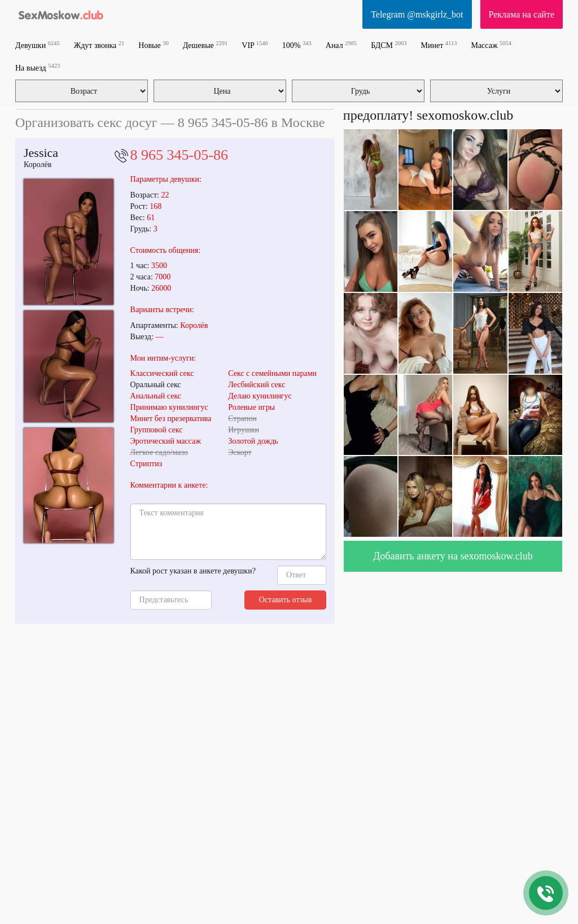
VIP (255, 45)
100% (297, 45)
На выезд (38, 67)
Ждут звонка (99, 45)
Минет (439, 45)
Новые (153, 45)
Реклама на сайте (522, 14)
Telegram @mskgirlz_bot (417, 14)
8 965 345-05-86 (179, 155)
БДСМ (389, 45)
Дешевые (205, 45)
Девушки (38, 45)
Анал (341, 45)
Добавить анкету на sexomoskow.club (453, 556)
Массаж (491, 45)
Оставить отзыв (286, 600)
